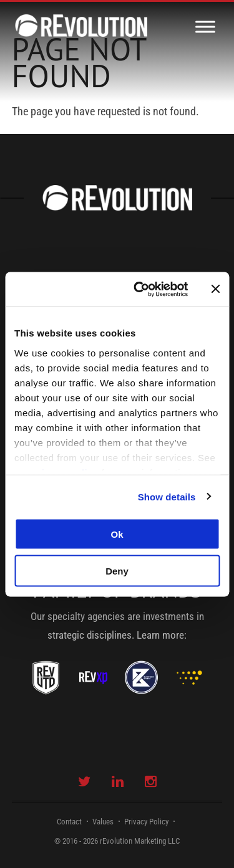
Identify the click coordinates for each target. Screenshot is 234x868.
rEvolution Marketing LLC (140, 841)
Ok (117, 534)
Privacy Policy (146, 822)
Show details (167, 496)
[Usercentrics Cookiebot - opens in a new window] (139, 289)
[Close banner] (215, 289)
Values (103, 822)
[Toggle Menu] (205, 26)
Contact (69, 822)
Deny (117, 570)
